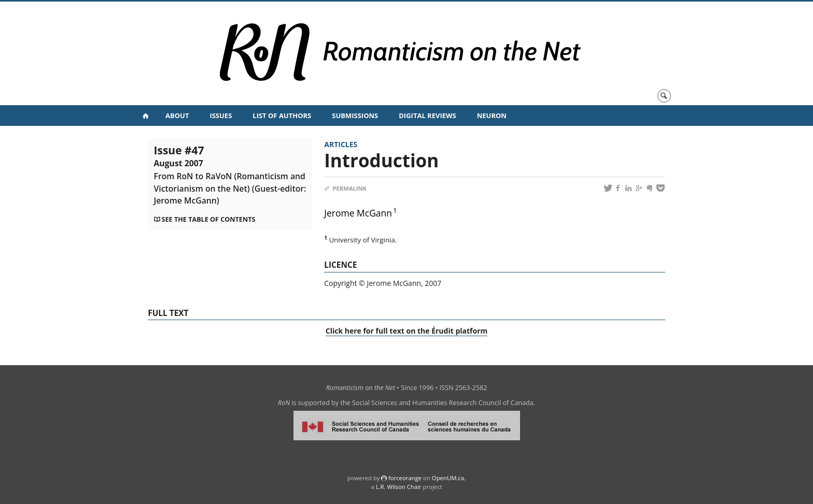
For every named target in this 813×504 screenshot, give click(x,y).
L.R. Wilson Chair (399, 487)
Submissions (355, 116)
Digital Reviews (427, 116)
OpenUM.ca (448, 478)
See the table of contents (209, 219)
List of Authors (282, 116)
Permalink (345, 188)
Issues (221, 116)
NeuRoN (492, 116)
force (405, 478)
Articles (341, 144)
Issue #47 (230, 174)
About (177, 116)
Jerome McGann (358, 213)
